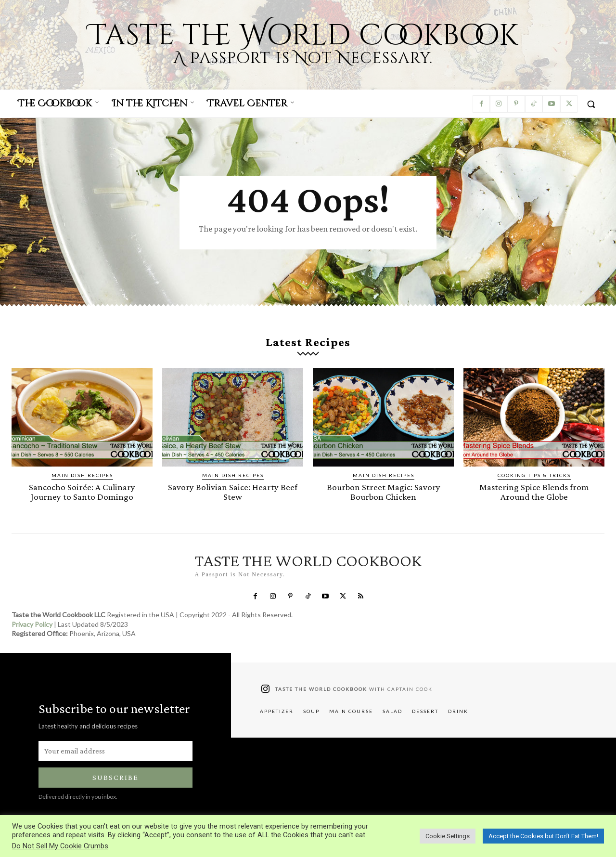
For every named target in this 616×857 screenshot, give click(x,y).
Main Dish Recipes (82, 475)
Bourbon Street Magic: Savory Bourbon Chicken (384, 492)
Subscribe (115, 777)
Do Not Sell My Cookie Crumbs (60, 846)
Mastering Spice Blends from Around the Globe (534, 492)
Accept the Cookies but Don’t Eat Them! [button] (543, 836)
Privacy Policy (32, 623)
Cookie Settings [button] (448, 836)
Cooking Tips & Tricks (534, 475)
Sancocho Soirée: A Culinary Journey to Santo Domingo (82, 492)
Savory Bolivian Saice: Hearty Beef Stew (233, 492)
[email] (115, 750)
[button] (591, 104)
